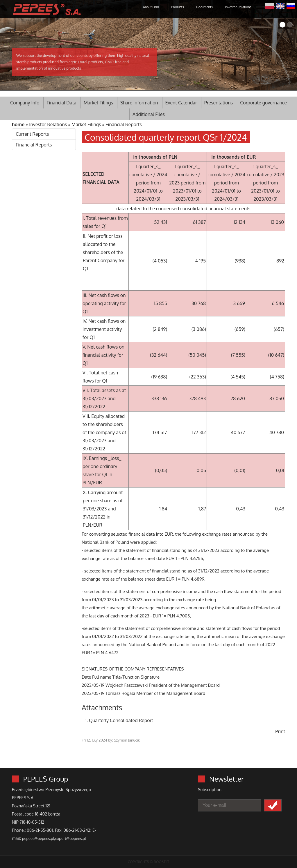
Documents (204, 7)
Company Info (25, 103)
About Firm (151, 7)
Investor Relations (238, 7)
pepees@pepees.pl (38, 838)
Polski (269, 6)
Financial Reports (124, 124)
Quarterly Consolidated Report (121, 720)
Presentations (219, 103)
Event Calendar (181, 103)
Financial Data (61, 103)
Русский (291, 6)
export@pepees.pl (71, 838)
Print (280, 731)
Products (178, 7)
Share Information (139, 103)
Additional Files (149, 114)
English (280, 6)
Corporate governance (263, 103)
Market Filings (98, 103)
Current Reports (32, 134)
